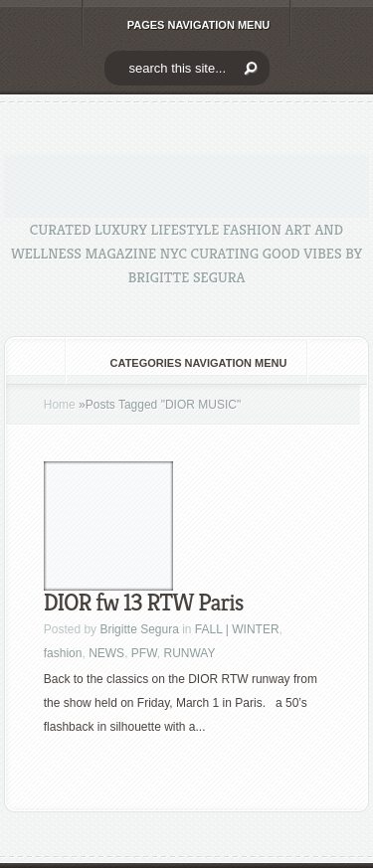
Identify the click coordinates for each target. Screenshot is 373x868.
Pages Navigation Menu (186, 25)
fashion (63, 653)
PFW (144, 653)
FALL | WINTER (237, 629)
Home (60, 405)
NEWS (106, 653)
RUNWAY (189, 653)
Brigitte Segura (139, 629)
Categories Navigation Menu (186, 363)
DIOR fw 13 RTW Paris (144, 603)
